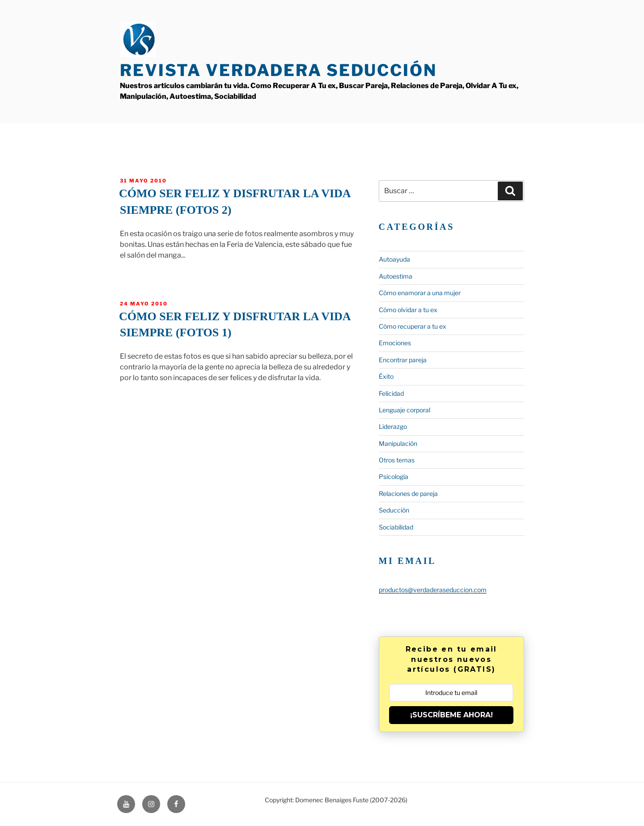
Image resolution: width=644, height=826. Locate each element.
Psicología (394, 477)
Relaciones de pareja (408, 493)
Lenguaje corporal (405, 410)
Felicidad (391, 393)
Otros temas (397, 460)
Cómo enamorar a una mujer (420, 293)
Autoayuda (394, 259)
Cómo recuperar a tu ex (413, 326)
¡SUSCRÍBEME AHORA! (451, 715)
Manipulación (398, 443)
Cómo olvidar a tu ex (408, 310)
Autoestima (396, 276)
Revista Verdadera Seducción (278, 70)
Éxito (386, 376)
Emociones (395, 343)
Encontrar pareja (403, 360)
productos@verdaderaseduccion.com (433, 590)
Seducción (394, 510)
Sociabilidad (396, 527)
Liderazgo (393, 426)
